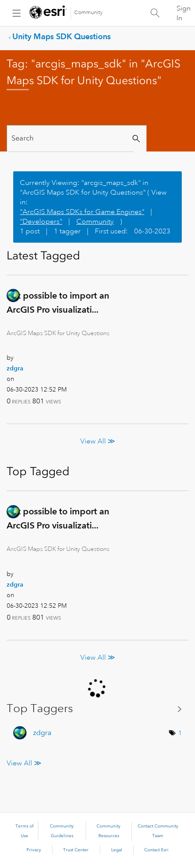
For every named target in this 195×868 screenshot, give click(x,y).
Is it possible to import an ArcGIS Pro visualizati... (58, 303)
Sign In (184, 13)
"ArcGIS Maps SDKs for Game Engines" (82, 212)
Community (88, 13)
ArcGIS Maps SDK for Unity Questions (58, 333)
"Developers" (41, 222)
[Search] (71, 139)
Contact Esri (156, 850)
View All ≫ (98, 441)
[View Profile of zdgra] (15, 368)
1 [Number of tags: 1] (180, 733)
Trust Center (76, 850)
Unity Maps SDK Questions (62, 36)
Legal (117, 850)
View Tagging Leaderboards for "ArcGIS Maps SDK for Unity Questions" (97, 709)
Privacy (34, 850)
